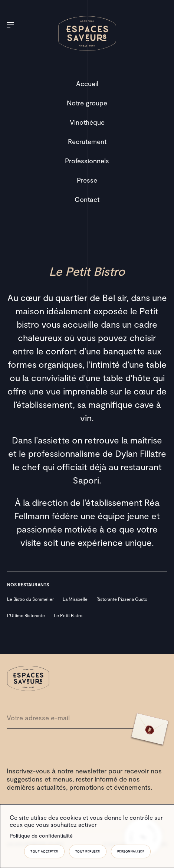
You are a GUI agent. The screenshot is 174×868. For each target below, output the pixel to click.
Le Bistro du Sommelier (30, 599)
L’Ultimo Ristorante (26, 615)
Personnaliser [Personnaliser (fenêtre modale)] (131, 851)
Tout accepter (44, 851)
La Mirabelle (75, 599)
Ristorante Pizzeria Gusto (122, 599)
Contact (87, 199)
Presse (87, 180)
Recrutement (87, 141)
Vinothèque (87, 122)
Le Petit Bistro (68, 615)
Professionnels (87, 161)
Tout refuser (88, 851)
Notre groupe (87, 103)
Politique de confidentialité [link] (41, 836)
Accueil (87, 83)
